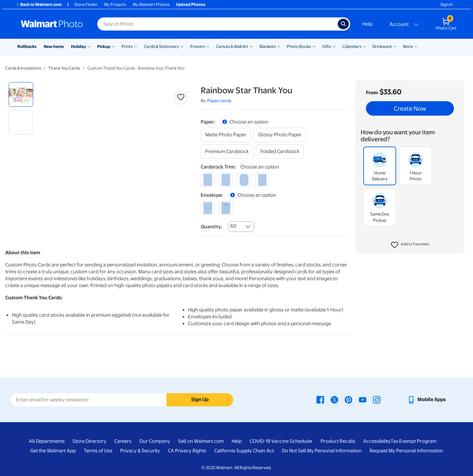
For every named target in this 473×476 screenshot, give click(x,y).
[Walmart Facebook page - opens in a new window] (320, 399)
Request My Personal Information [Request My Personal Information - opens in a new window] (406, 451)
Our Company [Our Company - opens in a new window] (155, 441)
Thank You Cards (64, 68)
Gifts (327, 46)
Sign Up (200, 399)
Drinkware (382, 46)
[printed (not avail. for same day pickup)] (226, 208)
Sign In (447, 4)
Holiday (79, 46)
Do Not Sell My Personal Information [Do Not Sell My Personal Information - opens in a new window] (322, 451)
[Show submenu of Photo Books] (314, 46)
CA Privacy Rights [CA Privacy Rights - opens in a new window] (187, 451)
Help (367, 24)
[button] (410, 245)
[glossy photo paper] (280, 135)
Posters (198, 46)
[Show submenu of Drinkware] (395, 46)
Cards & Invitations (23, 68)
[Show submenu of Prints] (136, 46)
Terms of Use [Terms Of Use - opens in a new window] (98, 451)
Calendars (352, 46)
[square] (208, 180)
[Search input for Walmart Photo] (217, 24)
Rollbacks (27, 46)
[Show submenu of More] (416, 46)
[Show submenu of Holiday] (89, 46)
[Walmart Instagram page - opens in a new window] (377, 399)
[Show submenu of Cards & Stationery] (182, 46)
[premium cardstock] (227, 152)
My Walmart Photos (151, 4)
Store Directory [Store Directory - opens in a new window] (90, 441)
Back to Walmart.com (39, 4)
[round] (226, 180)
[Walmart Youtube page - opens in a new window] (363, 399)
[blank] (208, 208)
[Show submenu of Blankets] (279, 46)
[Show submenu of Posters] (208, 46)
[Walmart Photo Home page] (52, 24)
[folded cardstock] (280, 152)
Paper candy (219, 101)
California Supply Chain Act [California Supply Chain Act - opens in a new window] (244, 451)
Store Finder (86, 4)
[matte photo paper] (226, 135)
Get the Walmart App (53, 451)
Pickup (104, 46)
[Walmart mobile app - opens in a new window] (427, 399)
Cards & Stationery (161, 46)
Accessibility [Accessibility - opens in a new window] (377, 441)
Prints (127, 46)
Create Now (410, 108)
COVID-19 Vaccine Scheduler (281, 441)
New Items (54, 46)
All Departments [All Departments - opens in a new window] (47, 441)
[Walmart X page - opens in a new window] (334, 399)
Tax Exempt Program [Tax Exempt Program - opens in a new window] (414, 441)
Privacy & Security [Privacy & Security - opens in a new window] (140, 451)
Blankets (268, 46)
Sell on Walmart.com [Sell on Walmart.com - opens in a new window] (201, 441)
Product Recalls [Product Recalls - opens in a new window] (338, 441)
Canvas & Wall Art (232, 46)
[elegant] (244, 180)
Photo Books (299, 46)
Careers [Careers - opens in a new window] (123, 441)
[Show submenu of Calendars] (364, 46)
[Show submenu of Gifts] (334, 46)
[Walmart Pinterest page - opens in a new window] (349, 399)
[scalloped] (262, 180)
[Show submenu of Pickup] (113, 46)
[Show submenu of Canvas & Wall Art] (251, 46)
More (408, 46)
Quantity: (211, 227)
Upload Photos (191, 4)
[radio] (21, 94)
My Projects (115, 4)
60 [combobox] (233, 226)
